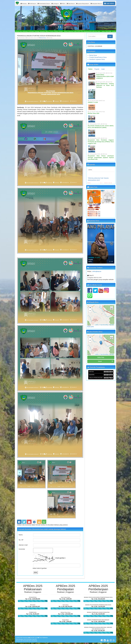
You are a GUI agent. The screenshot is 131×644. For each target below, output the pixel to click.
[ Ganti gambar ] (60, 558)
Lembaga (55, 4)
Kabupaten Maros (96, 4)
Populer (97, 69)
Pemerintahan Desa (44, 4)
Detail (106, 361)
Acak (103, 69)
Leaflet (97, 325)
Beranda (23, 4)
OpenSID (112, 325)
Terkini (90, 69)
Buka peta (91, 327)
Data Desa (71, 4)
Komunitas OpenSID (32, 639)
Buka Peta (101, 357)
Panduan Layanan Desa (97, 59)
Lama (90, 170)
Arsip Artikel (93, 65)
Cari (110, 36)
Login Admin (109, 3)
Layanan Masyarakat (83, 4)
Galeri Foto (92, 187)
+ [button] (90, 308)
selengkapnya (97, 273)
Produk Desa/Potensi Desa (98, 57)
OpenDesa (26, 638)
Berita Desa (43, 38)
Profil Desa (32, 4)
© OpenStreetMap (104, 325)
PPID (63, 4)
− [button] (90, 311)
